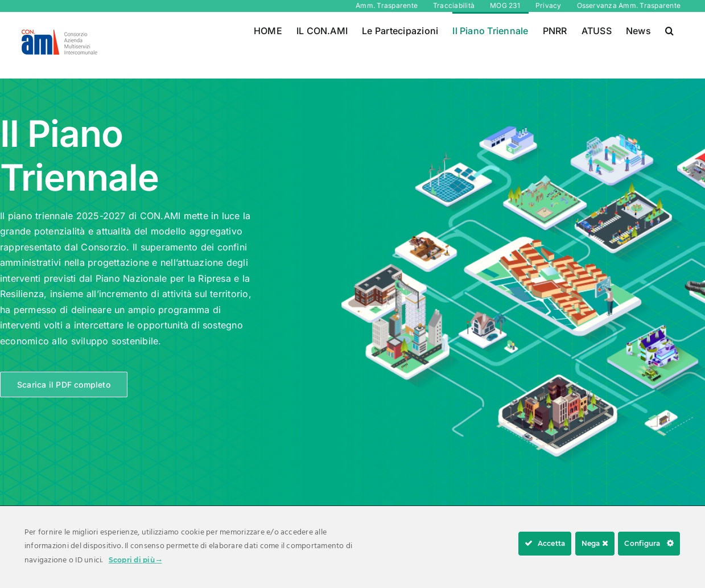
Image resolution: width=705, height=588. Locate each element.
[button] (669, 30)
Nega (595, 543)
